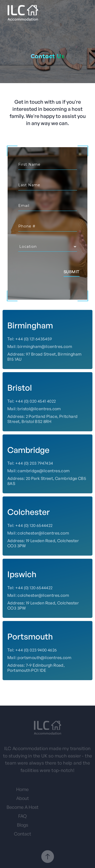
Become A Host (23, 809)
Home (22, 791)
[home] (22, 13)
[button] (88, 13)
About (23, 800)
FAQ (22, 818)
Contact (23, 835)
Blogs (23, 827)
